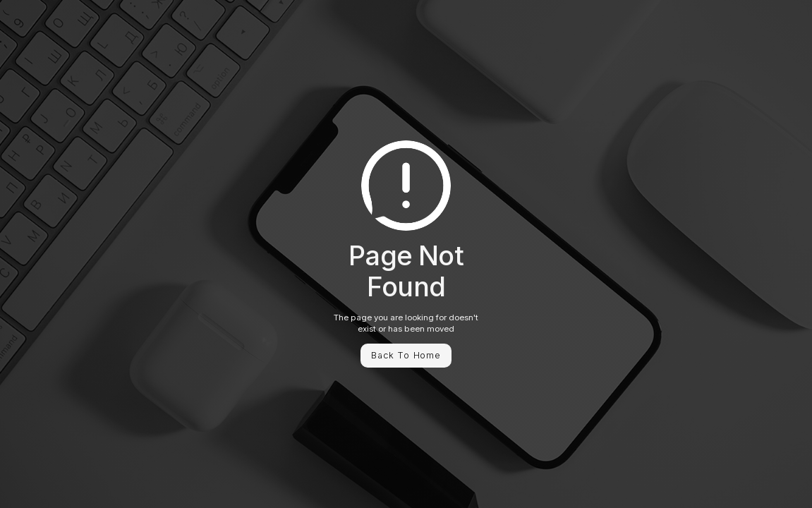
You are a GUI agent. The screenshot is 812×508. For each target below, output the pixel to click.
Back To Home (406, 355)
